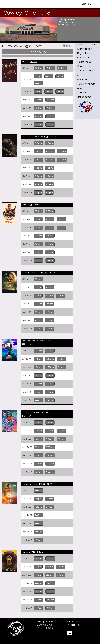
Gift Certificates (86, 71)
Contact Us (83, 92)
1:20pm (38, 219)
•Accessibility (74, 625)
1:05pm (38, 431)
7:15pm (60, 76)
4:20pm (50, 219)
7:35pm (50, 211)
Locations (86, 4)
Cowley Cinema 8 (27, 13)
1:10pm (38, 287)
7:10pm (61, 296)
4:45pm (38, 351)
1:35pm (38, 499)
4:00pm (50, 151)
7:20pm (61, 219)
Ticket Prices (84, 62)
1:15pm (38, 76)
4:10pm (49, 287)
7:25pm (50, 304)
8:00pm (62, 68)
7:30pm (50, 68)
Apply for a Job (86, 84)
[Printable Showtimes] (67, 46)
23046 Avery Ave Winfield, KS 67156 (67, 23)
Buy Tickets (83, 53)
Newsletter (83, 58)
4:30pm (39, 68)
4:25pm (38, 279)
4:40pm (39, 559)
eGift (80, 75)
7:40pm (50, 559)
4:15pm (49, 76)
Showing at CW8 (86, 45)
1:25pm (38, 567)
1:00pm (38, 151)
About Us (82, 88)
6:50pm (50, 499)
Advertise (82, 79)
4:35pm (38, 211)
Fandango (84, 97)
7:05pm (61, 431)
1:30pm (38, 359)
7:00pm (62, 151)
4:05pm (50, 431)
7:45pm (38, 83)
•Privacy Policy (74, 622)
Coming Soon (85, 49)
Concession (84, 66)
